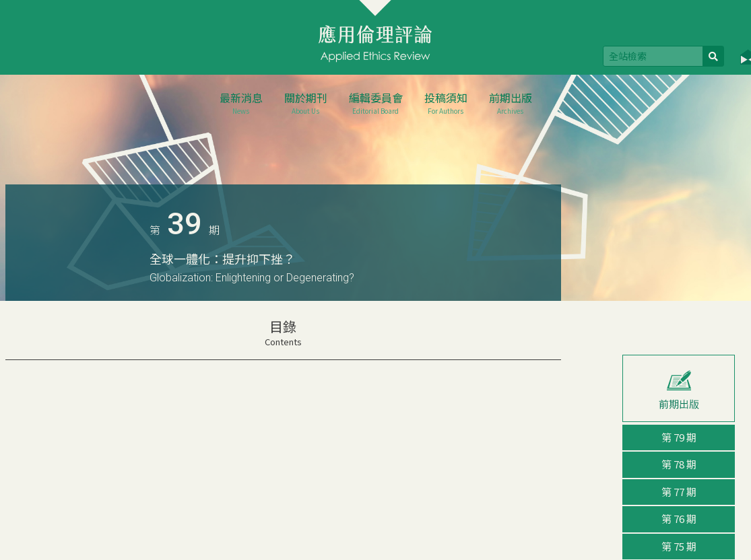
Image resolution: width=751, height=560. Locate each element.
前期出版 (511, 103)
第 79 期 (679, 437)
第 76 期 (679, 519)
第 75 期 (679, 546)
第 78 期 (679, 464)
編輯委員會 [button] (376, 103)
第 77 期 (679, 492)
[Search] (653, 56)
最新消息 (241, 103)
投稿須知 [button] (446, 103)
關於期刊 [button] (306, 103)
